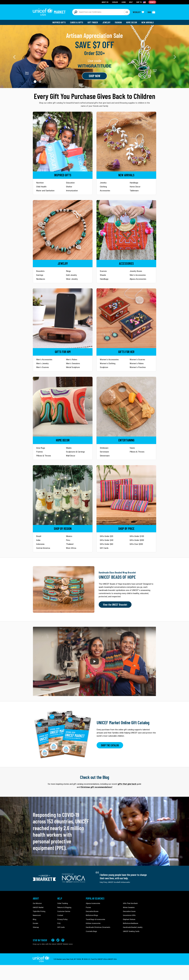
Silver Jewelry (72, 279)
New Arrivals (148, 22)
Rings (68, 271)
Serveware (104, 452)
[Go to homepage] (49, 12)
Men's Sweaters (73, 364)
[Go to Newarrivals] (126, 141)
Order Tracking (63, 903)
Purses (88, 907)
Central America (43, 548)
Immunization (72, 191)
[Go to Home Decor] (63, 407)
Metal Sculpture (73, 367)
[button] (35, 82)
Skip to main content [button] (94, 0)
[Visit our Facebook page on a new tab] (53, 940)
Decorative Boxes (92, 911)
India (38, 540)
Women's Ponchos (138, 367)
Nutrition (40, 183)
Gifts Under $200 (137, 540)
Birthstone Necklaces (131, 923)
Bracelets (40, 271)
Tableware (134, 191)
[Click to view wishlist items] (138, 12)
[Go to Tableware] (126, 407)
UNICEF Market (38, 907)
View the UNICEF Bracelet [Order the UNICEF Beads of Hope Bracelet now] (115, 605)
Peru (68, 540)
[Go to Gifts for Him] (63, 318)
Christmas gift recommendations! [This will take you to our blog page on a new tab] (96, 787)
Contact (60, 915)
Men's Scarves (43, 367)
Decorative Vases (129, 911)
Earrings (40, 275)
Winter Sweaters (129, 907)
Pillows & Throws (44, 456)
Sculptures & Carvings (75, 452)
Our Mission (37, 903)
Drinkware (104, 448)
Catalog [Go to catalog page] (115, 2)
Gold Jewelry (71, 275)
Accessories (105, 191)
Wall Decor (71, 456)
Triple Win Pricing (39, 911)
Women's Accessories (109, 360)
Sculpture (104, 367)
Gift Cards (104, 548)
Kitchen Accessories (93, 923)
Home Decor (132, 22)
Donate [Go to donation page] (152, 2)
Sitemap (36, 927)
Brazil (39, 536)
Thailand (70, 544)
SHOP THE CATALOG (110, 745)
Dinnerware (105, 456)
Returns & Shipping (64, 907)
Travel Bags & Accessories (95, 919)
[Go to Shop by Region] (63, 495)
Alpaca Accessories (138, 279)
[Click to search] (127, 12)
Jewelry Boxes (136, 271)
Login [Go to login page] (124, 2)
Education (70, 183)
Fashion (118, 22)
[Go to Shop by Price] (126, 495)
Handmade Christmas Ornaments (98, 927)
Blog (35, 919)
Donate (35, 923)
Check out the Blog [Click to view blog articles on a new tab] (95, 777)
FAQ (59, 923)
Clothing (103, 187)
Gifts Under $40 (107, 540)
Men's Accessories (138, 275)
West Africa (71, 548)
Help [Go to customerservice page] (131, 2)
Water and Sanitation (45, 191)
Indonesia (40, 544)
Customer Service (64, 911)
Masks (69, 448)
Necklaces (41, 279)
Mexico (69, 536)
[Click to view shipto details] (141, 2)
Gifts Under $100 (137, 536)
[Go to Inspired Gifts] (63, 141)
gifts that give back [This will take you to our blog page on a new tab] (127, 784)
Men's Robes (72, 360)
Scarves (103, 271)
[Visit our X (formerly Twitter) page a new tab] (58, 940)
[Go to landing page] (94, 56)
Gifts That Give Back (130, 903)
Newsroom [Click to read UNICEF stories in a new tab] (37, 915)
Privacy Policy (62, 919)
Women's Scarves (137, 360)
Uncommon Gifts (129, 915)
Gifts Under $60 (107, 544)
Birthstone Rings (92, 915)
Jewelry (106, 22)
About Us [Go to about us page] (105, 2)
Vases (132, 448)
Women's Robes (137, 364)
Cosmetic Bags (91, 931)
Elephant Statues (129, 919)
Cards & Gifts (77, 22)
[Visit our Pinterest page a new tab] (63, 940)
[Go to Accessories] (126, 230)
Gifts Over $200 (136, 544)
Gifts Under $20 (107, 536)
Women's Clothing (108, 364)
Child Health (41, 187)
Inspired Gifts (59, 22)
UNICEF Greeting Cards (131, 931)
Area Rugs (41, 448)
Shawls (103, 275)
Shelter (69, 187)
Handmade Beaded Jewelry (133, 927)
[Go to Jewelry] (63, 230)
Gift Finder (93, 22)
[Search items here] (98, 12)
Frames (40, 452)
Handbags (134, 183)
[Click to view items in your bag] (151, 12)
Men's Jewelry (42, 364)
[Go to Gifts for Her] (126, 318)
